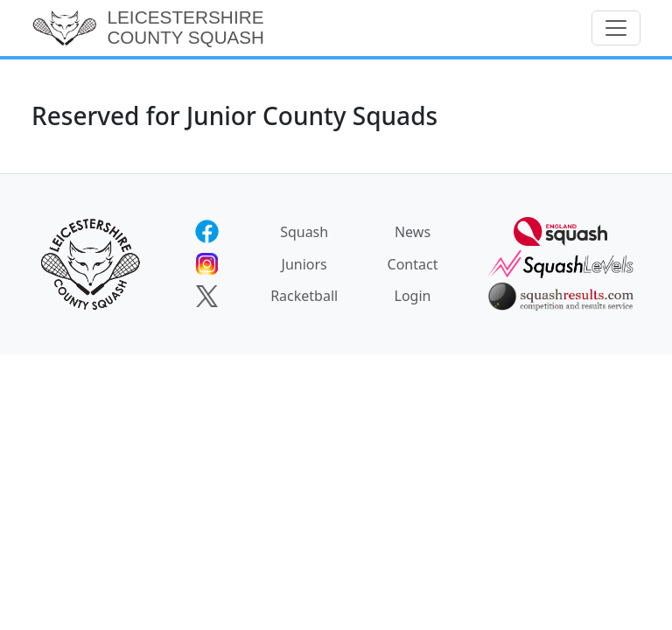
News (413, 232)
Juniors (304, 264)
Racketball (304, 296)
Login (413, 296)
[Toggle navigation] (616, 28)
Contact (413, 264)
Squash (304, 232)
